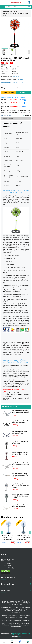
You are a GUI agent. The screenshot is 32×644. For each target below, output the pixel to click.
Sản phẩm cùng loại (12, 517)
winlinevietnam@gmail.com (11, 568)
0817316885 (14, 100)
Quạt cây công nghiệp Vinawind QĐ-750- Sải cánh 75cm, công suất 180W (20, 496)
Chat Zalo (22, 100)
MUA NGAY (23, 93)
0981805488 (14, 103)
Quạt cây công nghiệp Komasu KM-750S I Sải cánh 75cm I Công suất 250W (21, 486)
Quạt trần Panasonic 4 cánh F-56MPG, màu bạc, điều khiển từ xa (20, 465)
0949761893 (14, 106)
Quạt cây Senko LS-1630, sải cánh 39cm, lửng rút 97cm (24, 537)
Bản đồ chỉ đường (6, 115)
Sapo (20, 637)
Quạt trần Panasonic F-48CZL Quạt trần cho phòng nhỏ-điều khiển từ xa (20, 475)
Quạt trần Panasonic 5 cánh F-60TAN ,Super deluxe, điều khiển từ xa (20, 412)
